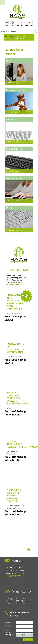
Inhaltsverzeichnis (15, 149)
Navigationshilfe (14, 178)
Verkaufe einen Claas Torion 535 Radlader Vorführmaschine (18, 398)
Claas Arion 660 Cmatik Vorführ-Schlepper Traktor (14, 496)
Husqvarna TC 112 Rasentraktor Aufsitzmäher (15, 348)
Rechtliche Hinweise (16, 90)
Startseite (17, 36)
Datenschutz (29, 25)
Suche (9, 208)
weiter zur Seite (13, 83)
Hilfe (12, 25)
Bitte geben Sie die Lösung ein (10, 632)
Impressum (19, 25)
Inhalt (6, 25)
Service (10, 61)
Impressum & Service (16, 38)
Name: (8, 622)
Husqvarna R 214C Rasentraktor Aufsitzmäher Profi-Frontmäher (15, 302)
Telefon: (9, 626)
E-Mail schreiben (16, 285)
